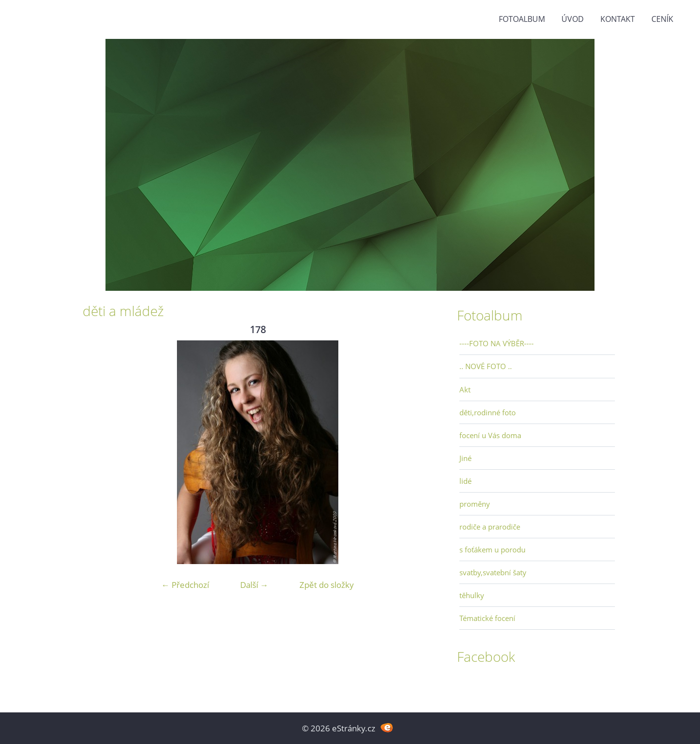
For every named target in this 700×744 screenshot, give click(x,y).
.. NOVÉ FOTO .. (486, 366)
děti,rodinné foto (488, 412)
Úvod (573, 19)
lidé (465, 481)
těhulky (472, 595)
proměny (475, 504)
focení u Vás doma (490, 435)
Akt (465, 390)
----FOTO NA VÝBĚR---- (497, 343)
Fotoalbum (522, 19)
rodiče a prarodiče (490, 527)
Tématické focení (487, 618)
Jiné (465, 458)
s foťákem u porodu (492, 549)
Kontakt (618, 19)
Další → (254, 585)
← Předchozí (185, 585)
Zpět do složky (327, 585)
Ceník (662, 19)
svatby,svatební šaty (493, 572)
